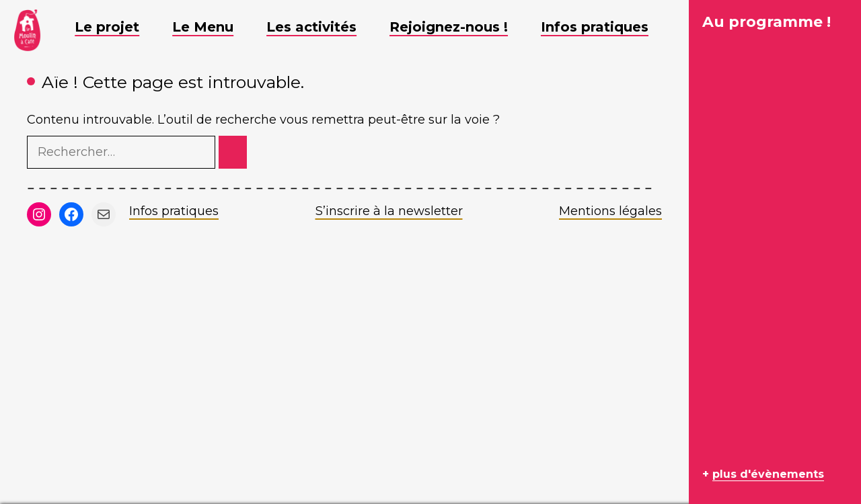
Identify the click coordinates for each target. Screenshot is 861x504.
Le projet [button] (117, 27)
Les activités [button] (322, 27)
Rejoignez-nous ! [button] (459, 27)
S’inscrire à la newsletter (389, 211)
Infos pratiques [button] (605, 27)
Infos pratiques (174, 211)
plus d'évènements (768, 474)
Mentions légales (610, 211)
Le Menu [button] (213, 27)
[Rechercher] (233, 152)
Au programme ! (766, 22)
